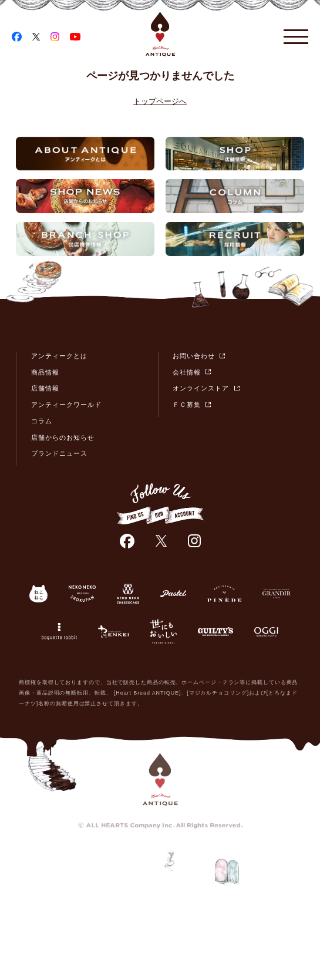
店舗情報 (45, 388)
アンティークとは (59, 356)
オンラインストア (201, 388)
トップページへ (160, 101)
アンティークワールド (67, 405)
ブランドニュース (59, 453)
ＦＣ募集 (187, 405)
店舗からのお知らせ (63, 437)
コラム (42, 421)
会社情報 (187, 372)
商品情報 (45, 372)
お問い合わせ (194, 356)
